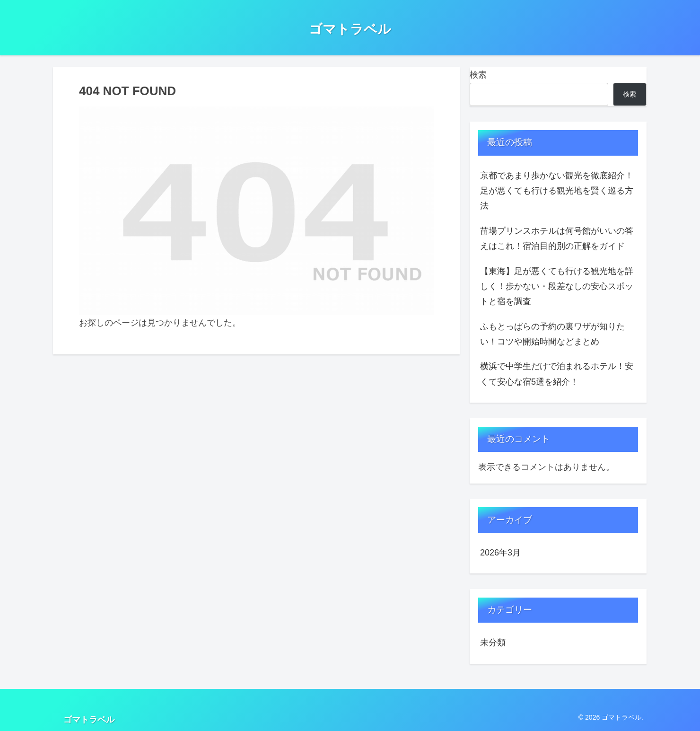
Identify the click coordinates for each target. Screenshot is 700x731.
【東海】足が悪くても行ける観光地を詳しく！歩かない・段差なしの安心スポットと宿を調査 (557, 286)
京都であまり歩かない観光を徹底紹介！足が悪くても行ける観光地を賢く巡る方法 (557, 191)
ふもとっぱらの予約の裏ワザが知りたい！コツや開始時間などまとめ (552, 334)
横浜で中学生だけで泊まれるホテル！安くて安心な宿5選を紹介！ (557, 374)
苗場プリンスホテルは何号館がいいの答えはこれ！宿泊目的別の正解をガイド (557, 238)
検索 (478, 75)
